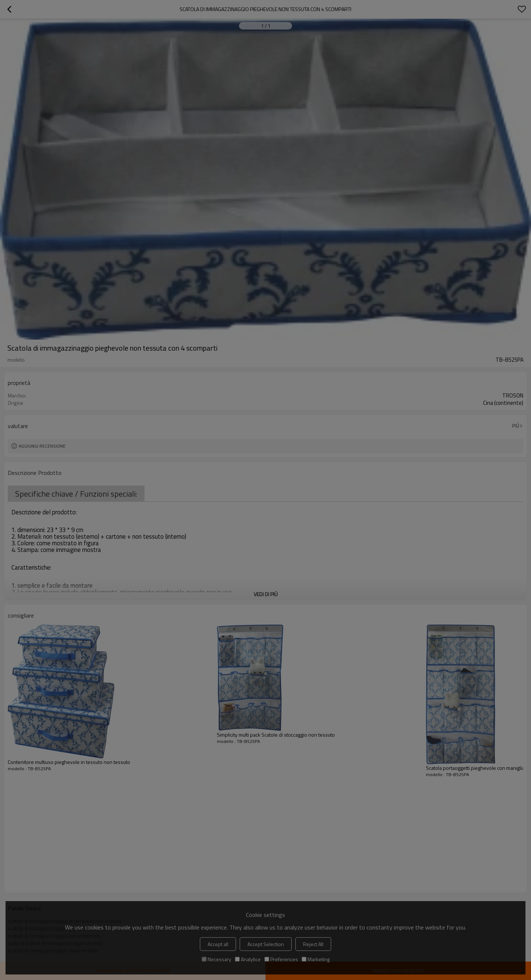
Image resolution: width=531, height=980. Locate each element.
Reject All (313, 944)
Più (516, 426)
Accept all (218, 944)
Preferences (281, 959)
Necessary (216, 959)
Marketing (316, 959)
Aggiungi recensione (42, 446)
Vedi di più (266, 594)
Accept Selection (266, 944)
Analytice (248, 959)
